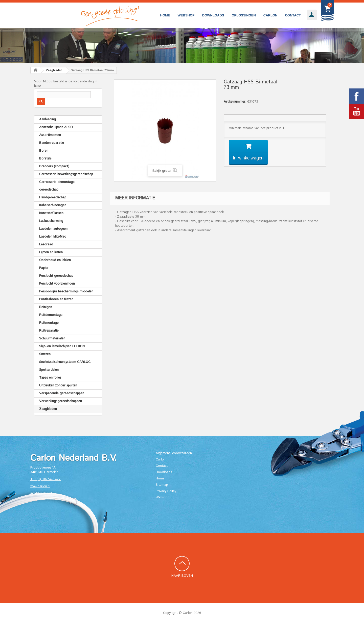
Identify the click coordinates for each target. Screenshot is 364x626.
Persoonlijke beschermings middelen (66, 292)
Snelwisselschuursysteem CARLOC (65, 362)
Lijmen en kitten (51, 252)
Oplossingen (244, 15)
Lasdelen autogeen (53, 229)
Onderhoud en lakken (55, 260)
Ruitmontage (49, 323)
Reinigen (46, 307)
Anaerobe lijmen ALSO (56, 127)
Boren (44, 151)
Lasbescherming (51, 221)
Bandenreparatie (52, 143)
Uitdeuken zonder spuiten (58, 386)
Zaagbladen (48, 409)
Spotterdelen (49, 370)
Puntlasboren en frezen (56, 299)
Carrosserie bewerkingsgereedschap (66, 174)
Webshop (186, 15)
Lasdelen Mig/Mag (53, 237)
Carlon (270, 15)
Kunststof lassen (51, 213)
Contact (293, 15)
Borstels (45, 159)
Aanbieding (48, 119)
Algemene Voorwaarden (174, 453)
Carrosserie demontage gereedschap (57, 186)
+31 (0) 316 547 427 (45, 479)
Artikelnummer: (235, 102)
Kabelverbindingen (53, 205)
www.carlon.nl (40, 486)
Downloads (213, 15)
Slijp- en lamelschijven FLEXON (62, 346)
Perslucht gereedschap (56, 276)
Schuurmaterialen (52, 339)
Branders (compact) (54, 166)
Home (165, 15)
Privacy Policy (166, 491)
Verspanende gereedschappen (62, 393)
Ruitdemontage (51, 315)
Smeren (45, 354)
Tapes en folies (50, 378)
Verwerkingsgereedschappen (61, 401)
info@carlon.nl (41, 493)
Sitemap (162, 485)
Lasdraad (46, 245)
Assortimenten (50, 135)
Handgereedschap (53, 198)
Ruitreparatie (49, 331)
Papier (44, 268)
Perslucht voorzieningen (57, 284)
